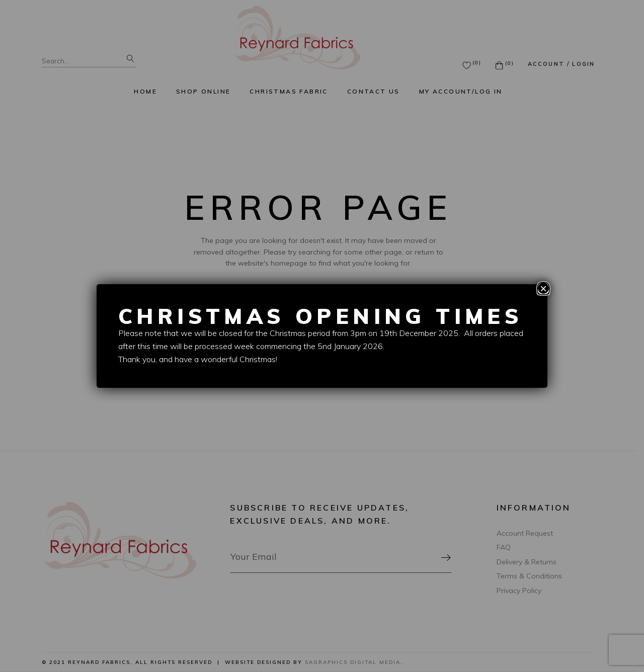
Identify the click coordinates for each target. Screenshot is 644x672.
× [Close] (543, 288)
